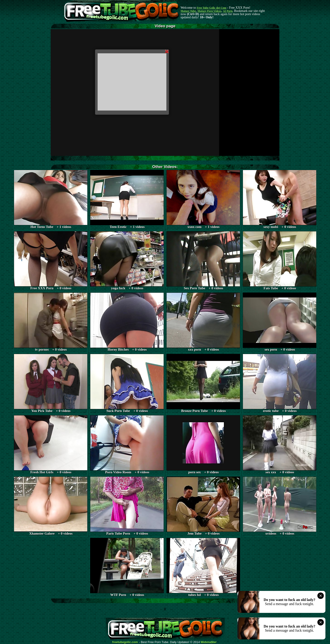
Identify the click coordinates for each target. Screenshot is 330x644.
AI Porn (228, 11)
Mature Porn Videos (209, 11)
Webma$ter (209, 642)
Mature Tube (188, 11)
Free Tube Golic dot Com (211, 8)
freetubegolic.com (125, 642)
